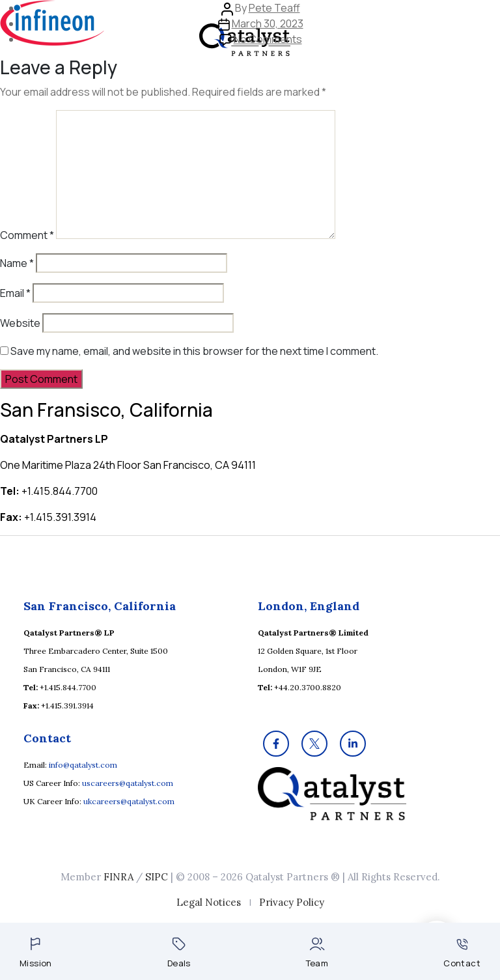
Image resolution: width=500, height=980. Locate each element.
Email (15, 293)
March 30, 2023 (268, 23)
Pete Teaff (274, 8)
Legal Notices (209, 902)
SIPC (157, 877)
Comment (27, 235)
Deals (179, 953)
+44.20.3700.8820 (308, 687)
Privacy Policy (292, 902)
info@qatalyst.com (83, 765)
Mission (36, 953)
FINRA (118, 877)
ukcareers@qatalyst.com (129, 801)
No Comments (268, 39)
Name (17, 263)
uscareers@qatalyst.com (128, 783)
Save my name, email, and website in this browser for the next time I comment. (194, 351)
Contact (462, 954)
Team (317, 953)
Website (20, 323)
